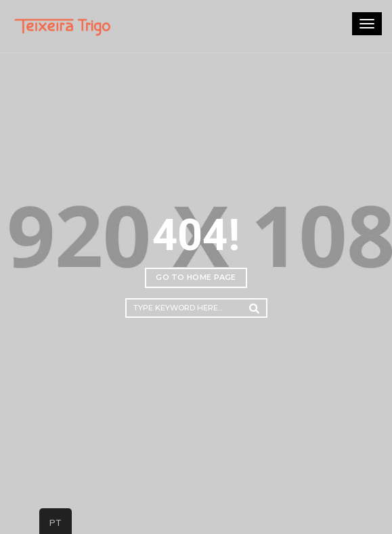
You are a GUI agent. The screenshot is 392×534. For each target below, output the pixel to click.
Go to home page (196, 277)
